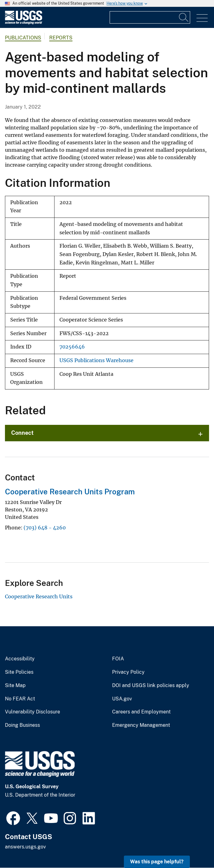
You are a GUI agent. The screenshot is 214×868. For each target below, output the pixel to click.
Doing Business (22, 725)
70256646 (72, 347)
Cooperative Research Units (39, 596)
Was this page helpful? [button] (157, 862)
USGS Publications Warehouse (96, 360)
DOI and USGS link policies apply (151, 686)
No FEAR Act (20, 699)
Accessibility (20, 659)
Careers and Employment (141, 712)
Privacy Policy (128, 672)
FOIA (118, 659)
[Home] (24, 23)
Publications (23, 38)
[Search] (184, 17)
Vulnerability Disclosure (33, 712)
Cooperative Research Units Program (70, 492)
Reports (61, 38)
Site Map (15, 686)
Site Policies (19, 672)
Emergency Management (141, 725)
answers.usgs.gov (25, 847)
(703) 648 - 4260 (45, 528)
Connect (22, 433)
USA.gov (122, 699)
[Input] (150, 17)
